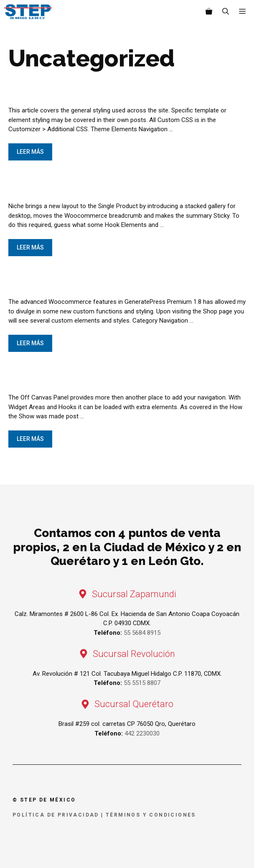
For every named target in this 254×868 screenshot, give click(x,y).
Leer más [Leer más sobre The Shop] (30, 343)
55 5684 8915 (142, 633)
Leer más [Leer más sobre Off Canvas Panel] (30, 439)
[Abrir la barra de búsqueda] (226, 12)
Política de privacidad (56, 815)
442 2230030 (142, 733)
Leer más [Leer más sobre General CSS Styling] (30, 152)
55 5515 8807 (142, 683)
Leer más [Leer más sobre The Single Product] (30, 247)
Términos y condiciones (151, 815)
